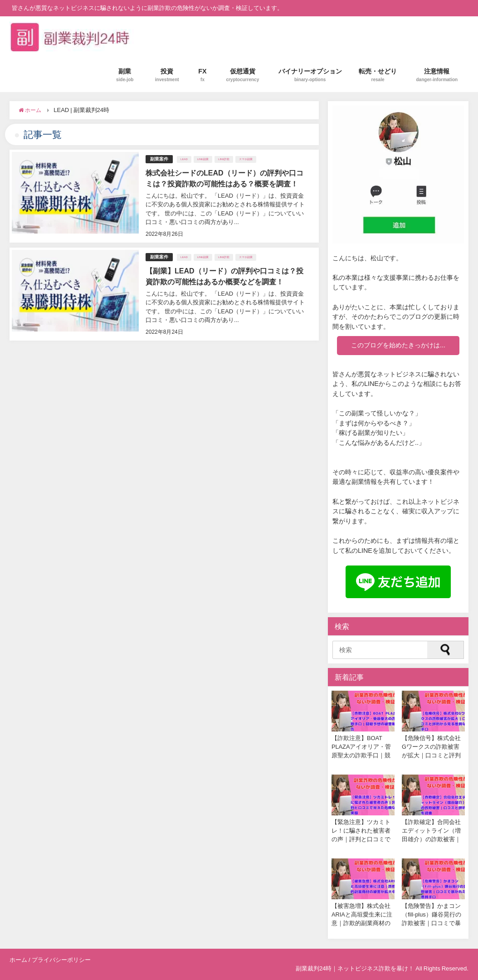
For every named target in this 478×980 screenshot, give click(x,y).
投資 (167, 75)
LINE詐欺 (224, 159)
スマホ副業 (246, 159)
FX (202, 75)
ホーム (18, 960)
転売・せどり (378, 75)
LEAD (184, 159)
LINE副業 (203, 159)
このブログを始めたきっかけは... (398, 345)
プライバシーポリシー (61, 960)
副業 (125, 75)
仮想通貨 (242, 75)
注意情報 (437, 75)
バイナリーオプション (310, 75)
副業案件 (159, 159)
